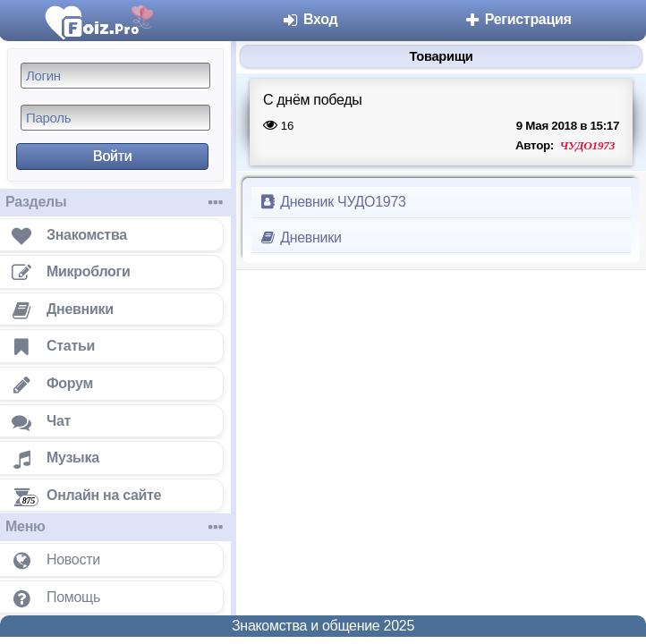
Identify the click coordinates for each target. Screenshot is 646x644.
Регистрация (518, 19)
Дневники (300, 237)
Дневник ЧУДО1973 (332, 202)
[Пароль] (115, 118)
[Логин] (115, 76)
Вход (310, 19)
